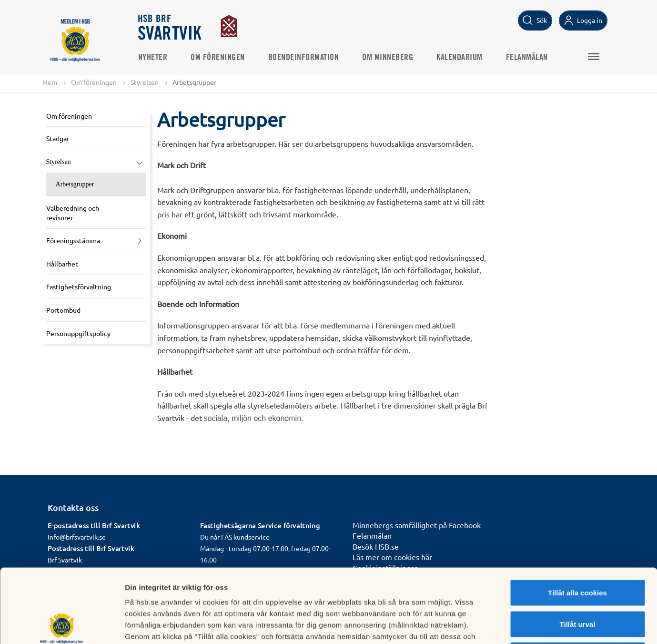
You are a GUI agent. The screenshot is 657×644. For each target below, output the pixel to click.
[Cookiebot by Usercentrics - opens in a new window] (62, 625)
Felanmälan (527, 58)
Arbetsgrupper (75, 184)
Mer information (507, 625)
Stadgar (58, 138)
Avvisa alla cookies (577, 581)
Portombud (63, 310)
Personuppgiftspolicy (78, 333)
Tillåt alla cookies (577, 519)
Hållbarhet (62, 264)
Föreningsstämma (73, 240)
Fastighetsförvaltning (79, 286)
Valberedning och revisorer (73, 213)
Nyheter (153, 58)
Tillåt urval (578, 550)
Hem (50, 82)
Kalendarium (460, 58)
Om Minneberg (388, 58)
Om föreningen (218, 58)
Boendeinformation (304, 58)
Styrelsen (145, 82)
